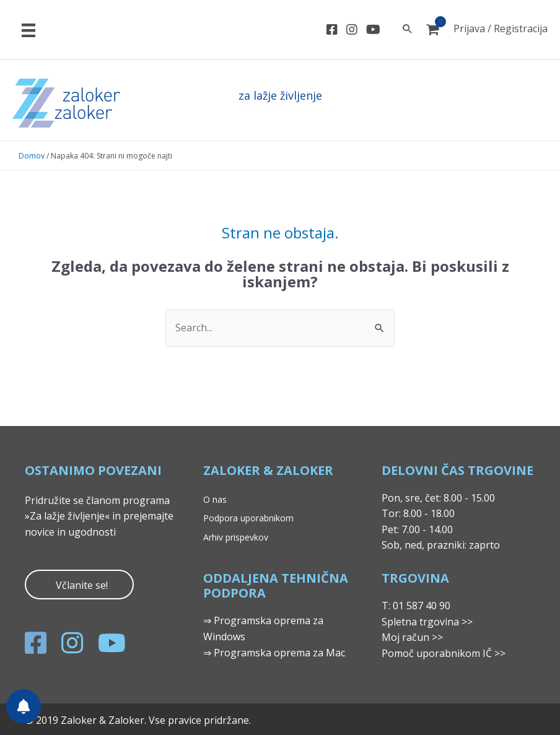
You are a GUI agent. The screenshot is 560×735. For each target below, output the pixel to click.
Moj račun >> (412, 637)
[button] (79, 585)
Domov (32, 156)
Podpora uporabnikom (248, 518)
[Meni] (28, 30)
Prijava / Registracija (501, 28)
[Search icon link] (408, 29)
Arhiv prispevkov (236, 537)
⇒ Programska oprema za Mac (274, 653)
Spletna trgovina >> (427, 622)
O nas (215, 499)
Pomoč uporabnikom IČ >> (444, 653)
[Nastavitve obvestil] (24, 707)
